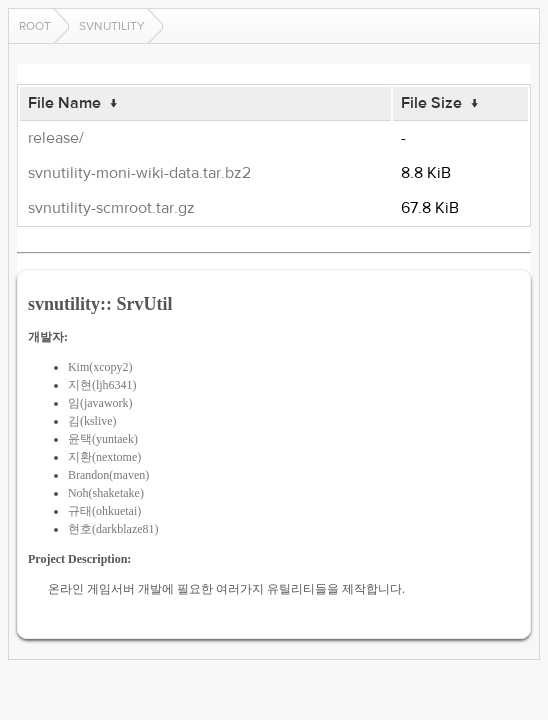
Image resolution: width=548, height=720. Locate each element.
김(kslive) (92, 421)
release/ (56, 138)
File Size (431, 103)
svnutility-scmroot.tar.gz (111, 208)
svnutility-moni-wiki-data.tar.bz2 (139, 173)
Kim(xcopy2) (100, 367)
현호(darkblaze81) (113, 529)
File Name (64, 103)
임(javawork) (100, 403)
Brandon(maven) (108, 475)
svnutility (112, 26)
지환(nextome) (104, 457)
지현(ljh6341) (102, 385)
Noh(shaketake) (106, 493)
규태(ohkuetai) (104, 511)
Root (35, 26)
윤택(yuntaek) (103, 439)
